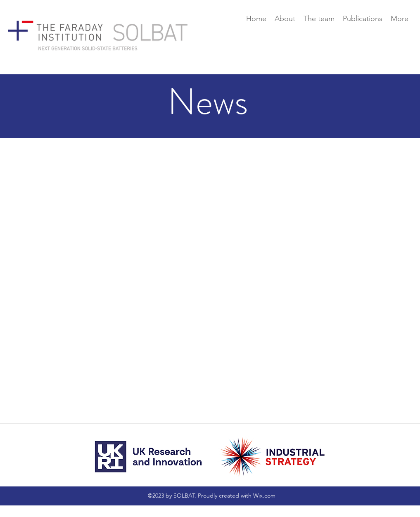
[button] (319, 19)
